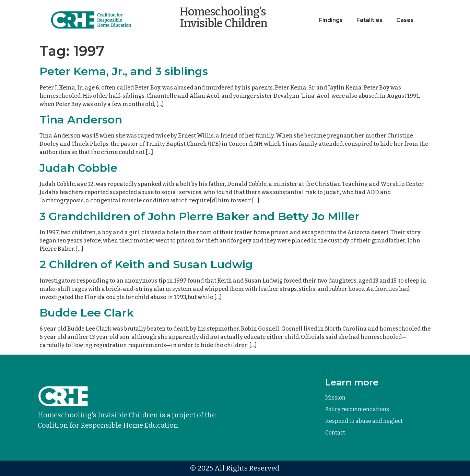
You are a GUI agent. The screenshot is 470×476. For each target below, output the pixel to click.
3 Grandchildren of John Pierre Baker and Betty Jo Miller (199, 216)
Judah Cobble (78, 168)
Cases (405, 20)
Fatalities (369, 20)
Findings (331, 20)
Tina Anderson (81, 120)
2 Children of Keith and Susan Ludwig (146, 264)
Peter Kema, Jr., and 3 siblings (124, 71)
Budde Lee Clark (87, 313)
